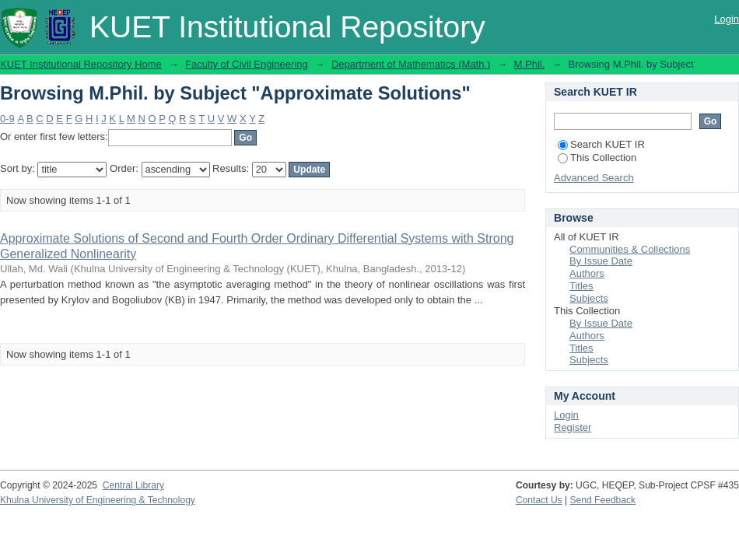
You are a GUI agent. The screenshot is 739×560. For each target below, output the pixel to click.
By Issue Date (601, 261)
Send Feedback (603, 500)
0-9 (7, 119)
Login (727, 19)
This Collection (597, 157)
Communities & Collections (630, 249)
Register (573, 427)
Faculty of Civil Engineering (247, 64)
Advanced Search (594, 178)
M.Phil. (530, 64)
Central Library (133, 485)
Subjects (589, 298)
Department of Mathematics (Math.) (411, 64)
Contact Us (539, 500)
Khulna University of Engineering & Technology (98, 500)
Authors (587, 273)
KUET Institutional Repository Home (81, 64)
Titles (581, 286)
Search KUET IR (601, 144)
